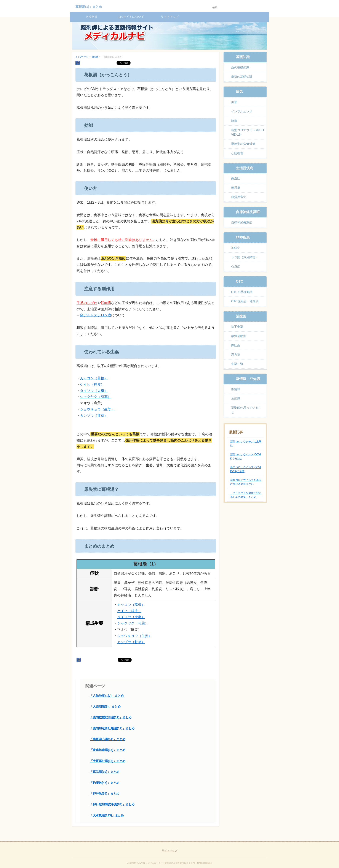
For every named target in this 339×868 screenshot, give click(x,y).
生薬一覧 (237, 364)
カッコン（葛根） (94, 378)
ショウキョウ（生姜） (97, 409)
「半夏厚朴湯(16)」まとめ (108, 761)
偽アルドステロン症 (96, 315)
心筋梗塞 (237, 153)
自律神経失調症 (242, 222)
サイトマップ (170, 17)
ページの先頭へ (257, 858)
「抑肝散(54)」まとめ (105, 794)
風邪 (234, 102)
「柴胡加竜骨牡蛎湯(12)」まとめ (112, 728)
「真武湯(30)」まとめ (105, 772)
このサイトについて (131, 17)
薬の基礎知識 (240, 67)
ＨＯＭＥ (92, 17)
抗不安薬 (237, 327)
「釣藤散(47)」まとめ (105, 783)
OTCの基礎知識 (242, 292)
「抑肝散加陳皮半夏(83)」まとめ (112, 804)
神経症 (236, 248)
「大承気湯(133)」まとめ (107, 815)
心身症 (236, 266)
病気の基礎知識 (242, 77)
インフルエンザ (242, 111)
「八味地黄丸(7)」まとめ (107, 696)
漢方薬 (95, 57)
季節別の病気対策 (243, 144)
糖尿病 (236, 188)
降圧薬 (236, 345)
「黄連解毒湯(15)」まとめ (108, 750)
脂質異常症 (239, 197)
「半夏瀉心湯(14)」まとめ (108, 739)
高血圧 (236, 178)
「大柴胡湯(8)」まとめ (105, 706)
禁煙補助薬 (239, 336)
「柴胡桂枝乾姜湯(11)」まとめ (111, 717)
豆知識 (236, 398)
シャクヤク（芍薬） (96, 397)
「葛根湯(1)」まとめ (87, 7)
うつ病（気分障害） (245, 257)
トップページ (82, 57)
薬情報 (236, 389)
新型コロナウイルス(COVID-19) (247, 132)
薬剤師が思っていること (246, 410)
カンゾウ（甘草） (94, 416)
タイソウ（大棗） (94, 391)
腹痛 (234, 121)
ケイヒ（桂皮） (92, 384)
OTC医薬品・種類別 (245, 301)
